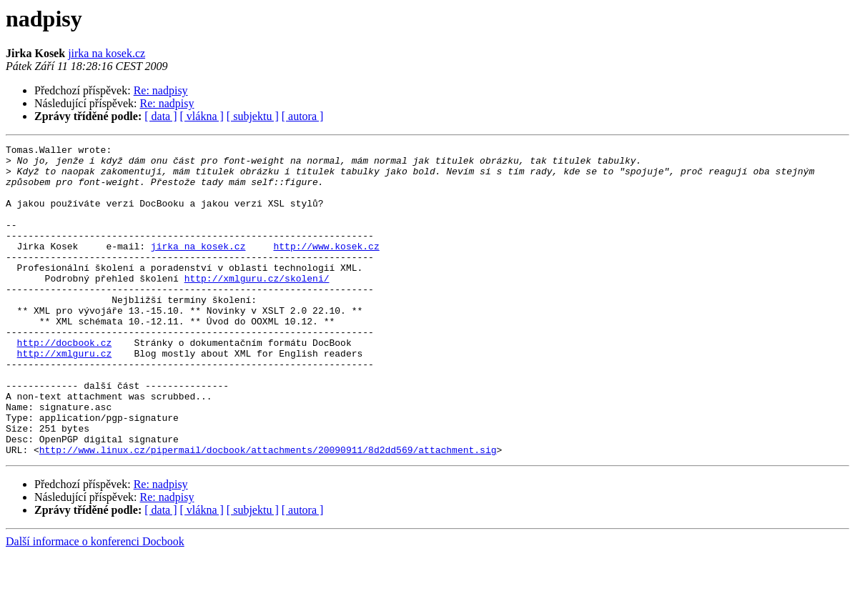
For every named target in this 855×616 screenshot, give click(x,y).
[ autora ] (303, 116)
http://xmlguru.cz (65, 396)
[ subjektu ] (253, 116)
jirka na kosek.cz (107, 53)
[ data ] (160, 116)
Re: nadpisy (161, 90)
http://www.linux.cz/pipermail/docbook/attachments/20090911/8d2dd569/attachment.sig (268, 512)
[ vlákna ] (202, 116)
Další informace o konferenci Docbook (95, 603)
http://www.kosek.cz (326, 267)
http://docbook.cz (65, 383)
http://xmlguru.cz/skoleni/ (257, 306)
